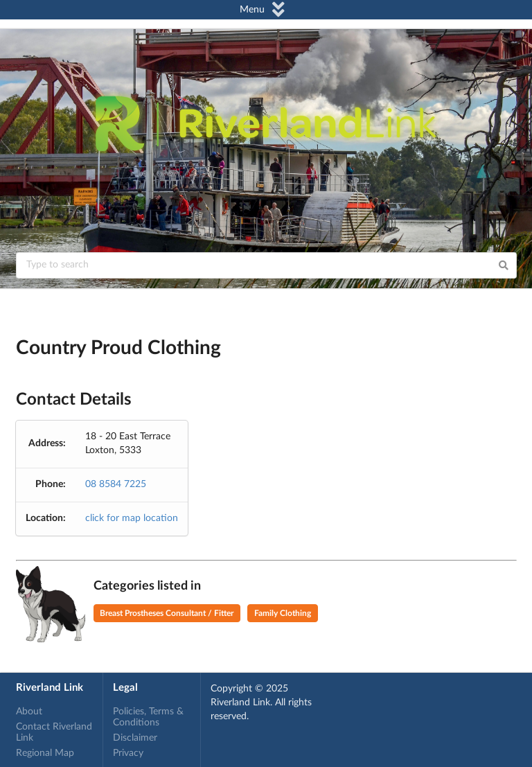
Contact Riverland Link (54, 732)
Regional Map (45, 753)
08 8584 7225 (116, 484)
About (29, 712)
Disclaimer (135, 738)
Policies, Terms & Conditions (148, 717)
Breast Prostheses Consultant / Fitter (167, 613)
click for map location (132, 518)
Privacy (128, 753)
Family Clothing (283, 613)
